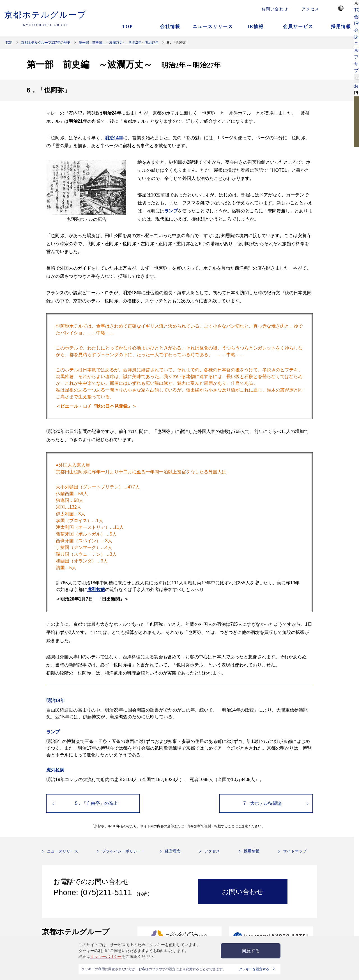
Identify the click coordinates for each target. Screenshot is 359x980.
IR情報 (256, 26)
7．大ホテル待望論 (263, 803)
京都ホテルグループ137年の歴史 (46, 43)
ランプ (171, 211)
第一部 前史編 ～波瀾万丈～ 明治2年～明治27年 (119, 43)
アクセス (310, 9)
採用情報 (252, 851)
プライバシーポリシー (121, 851)
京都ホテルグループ (45, 19)
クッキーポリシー (106, 956)
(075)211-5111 (107, 892)
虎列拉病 (96, 589)
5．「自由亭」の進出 (97, 803)
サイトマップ (295, 851)
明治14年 (114, 138)
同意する (251, 951)
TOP (127, 26)
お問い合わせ (275, 9)
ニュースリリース (213, 26)
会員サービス (298, 26)
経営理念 (173, 851)
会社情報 (170, 26)
